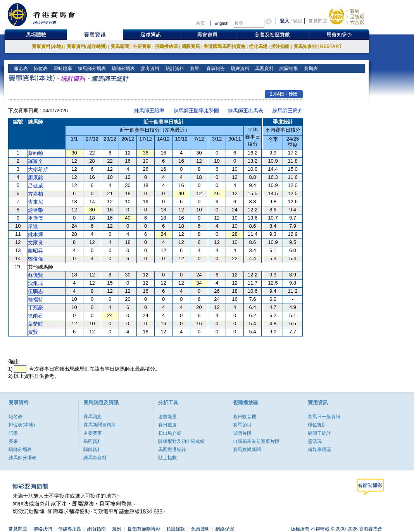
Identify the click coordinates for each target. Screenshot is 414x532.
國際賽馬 (191, 46)
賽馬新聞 (120, 46)
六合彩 (357, 22)
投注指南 (280, 46)
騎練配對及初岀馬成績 (181, 441)
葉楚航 (35, 324)
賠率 (13, 433)
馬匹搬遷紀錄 (172, 450)
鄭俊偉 (35, 259)
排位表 (40, 69)
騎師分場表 (123, 69)
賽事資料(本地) (47, 46)
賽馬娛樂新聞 (247, 450)
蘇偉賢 (35, 275)
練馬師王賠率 (149, 111)
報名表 (20, 69)
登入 (285, 21)
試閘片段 (242, 433)
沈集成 (35, 283)
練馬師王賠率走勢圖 (196, 111)
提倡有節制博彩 (144, 529)
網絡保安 (225, 529)
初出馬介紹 (170, 433)
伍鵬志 (35, 291)
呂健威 (35, 186)
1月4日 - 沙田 (284, 94)
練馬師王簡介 (288, 111)
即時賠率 (62, 69)
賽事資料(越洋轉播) (87, 46)
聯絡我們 (43, 529)
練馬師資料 (95, 458)
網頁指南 (97, 529)
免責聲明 (200, 529)
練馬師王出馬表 (246, 111)
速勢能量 (167, 417)
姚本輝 (35, 234)
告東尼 (35, 202)
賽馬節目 (242, 425)
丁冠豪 (35, 308)
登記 (298, 21)
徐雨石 (35, 316)
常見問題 (318, 21)
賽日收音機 (245, 417)
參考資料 (149, 69)
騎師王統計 (319, 433)
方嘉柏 (35, 194)
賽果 (194, 69)
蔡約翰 (35, 153)
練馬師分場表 (91, 69)
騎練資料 (239, 69)
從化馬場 (258, 46)
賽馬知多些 (305, 46)
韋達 (33, 226)
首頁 (200, 23)
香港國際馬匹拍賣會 (224, 46)
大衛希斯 (38, 169)
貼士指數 (167, 458)
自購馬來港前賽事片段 (256, 441)
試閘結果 (288, 69)
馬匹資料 (264, 69)
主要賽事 (142, 46)
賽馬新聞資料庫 (100, 425)
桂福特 (35, 299)
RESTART (331, 46)
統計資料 (174, 69)
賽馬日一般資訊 (324, 417)
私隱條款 (176, 529)
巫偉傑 (35, 218)
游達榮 (35, 210)
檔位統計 (317, 425)
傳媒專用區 (319, 450)
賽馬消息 (93, 417)
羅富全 (35, 161)
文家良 (35, 243)
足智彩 (357, 17)
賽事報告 (214, 69)
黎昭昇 (35, 251)
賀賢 (33, 332)
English (221, 23)
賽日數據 (167, 425)
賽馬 (355, 11)
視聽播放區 (166, 46)
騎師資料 (93, 450)
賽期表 (310, 69)
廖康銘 (35, 178)
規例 (117, 529)
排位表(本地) (22, 425)
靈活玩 (315, 441)
